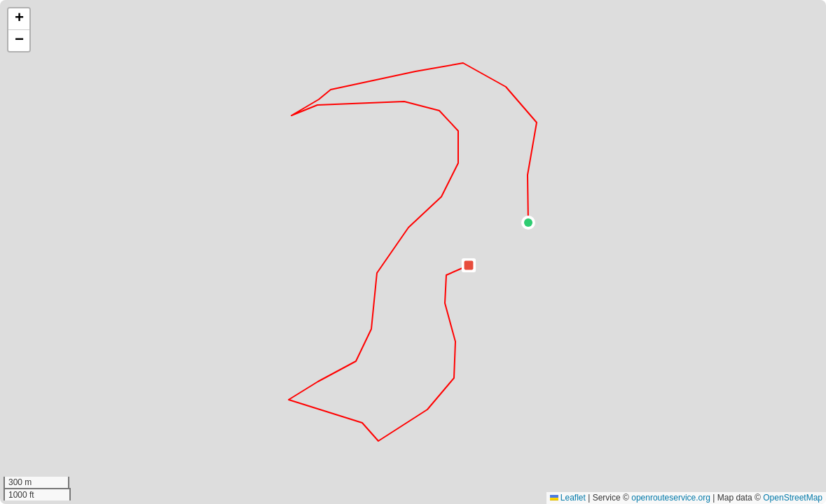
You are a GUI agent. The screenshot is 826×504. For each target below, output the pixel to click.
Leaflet (568, 498)
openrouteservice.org (671, 498)
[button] (528, 223)
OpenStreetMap (793, 498)
